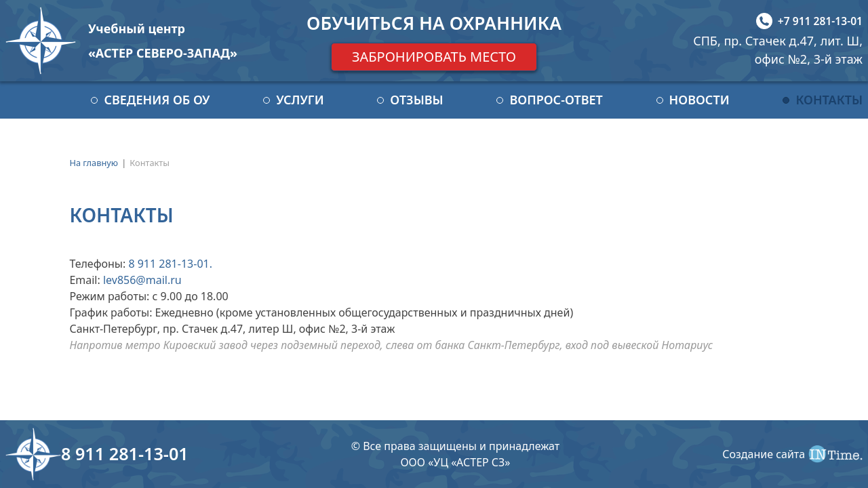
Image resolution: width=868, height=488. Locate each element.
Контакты (829, 100)
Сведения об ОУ (157, 100)
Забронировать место (434, 57)
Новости (699, 100)
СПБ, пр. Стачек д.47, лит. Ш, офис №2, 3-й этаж (778, 50)
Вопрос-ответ (556, 100)
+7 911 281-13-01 (820, 21)
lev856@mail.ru (142, 280)
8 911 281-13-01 (169, 264)
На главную (94, 163)
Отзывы (416, 100)
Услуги (300, 100)
